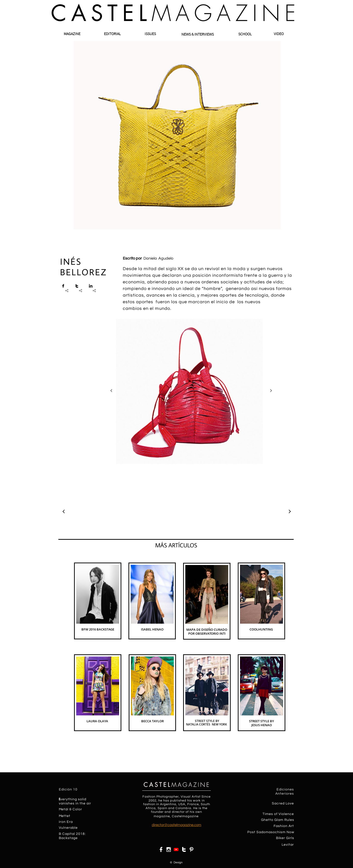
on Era (67, 822)
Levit (286, 845)
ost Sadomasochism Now (272, 832)
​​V (60, 828)
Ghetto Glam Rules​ (278, 820)
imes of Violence (279, 814)
